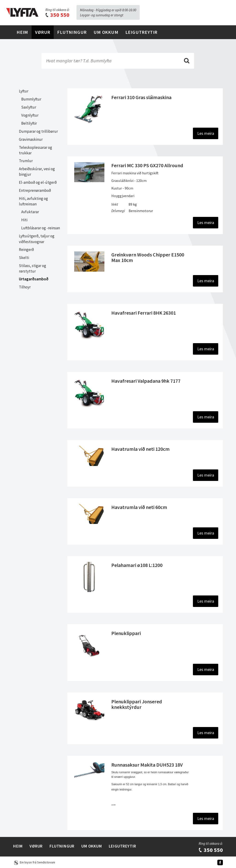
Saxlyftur (29, 107)
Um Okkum (106, 32)
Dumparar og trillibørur (38, 131)
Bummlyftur (31, 99)
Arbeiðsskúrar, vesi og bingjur (37, 172)
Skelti (24, 258)
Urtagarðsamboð (34, 279)
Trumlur (26, 161)
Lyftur (24, 91)
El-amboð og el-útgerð (38, 182)
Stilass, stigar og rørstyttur (32, 268)
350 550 (57, 15)
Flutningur (72, 32)
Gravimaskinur (31, 139)
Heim (22, 32)
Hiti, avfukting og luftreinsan (33, 201)
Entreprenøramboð (35, 190)
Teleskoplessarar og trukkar (35, 150)
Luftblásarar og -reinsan (41, 228)
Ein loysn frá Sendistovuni (34, 862)
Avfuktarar (30, 212)
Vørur (43, 32)
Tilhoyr (25, 287)
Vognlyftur (30, 115)
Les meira (206, 133)
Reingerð (26, 250)
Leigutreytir (142, 32)
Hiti (24, 220)
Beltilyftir (29, 123)
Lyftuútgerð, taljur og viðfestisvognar (37, 239)
